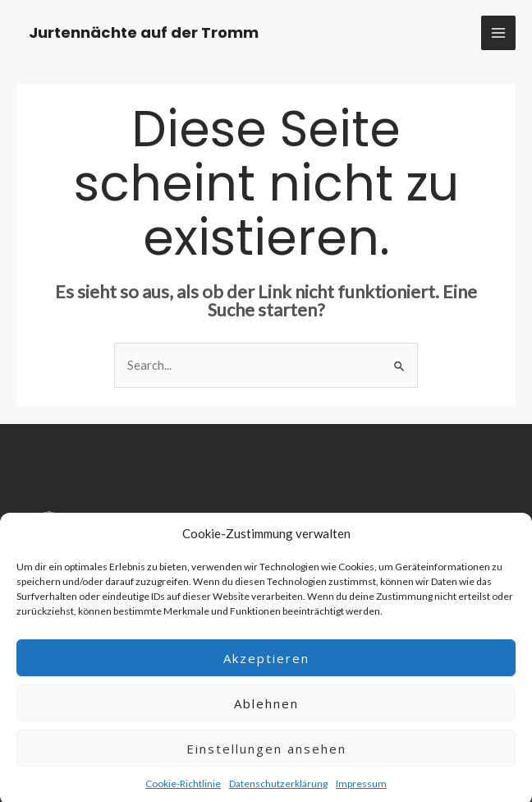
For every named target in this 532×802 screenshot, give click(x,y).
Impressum (361, 790)
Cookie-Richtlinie (183, 790)
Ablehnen (266, 710)
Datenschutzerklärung (278, 790)
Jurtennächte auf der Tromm (144, 32)
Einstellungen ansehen (266, 755)
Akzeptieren (266, 665)
